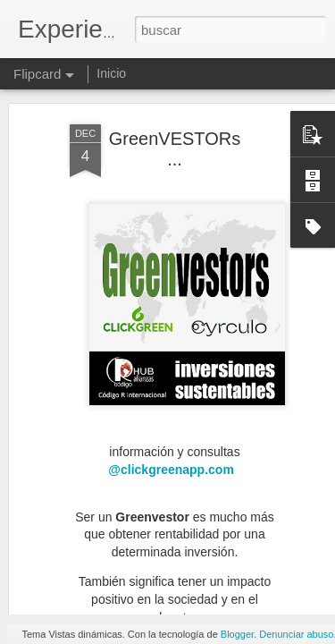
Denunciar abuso (296, 634)
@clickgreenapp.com (172, 399)
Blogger (237, 634)
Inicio (111, 73)
